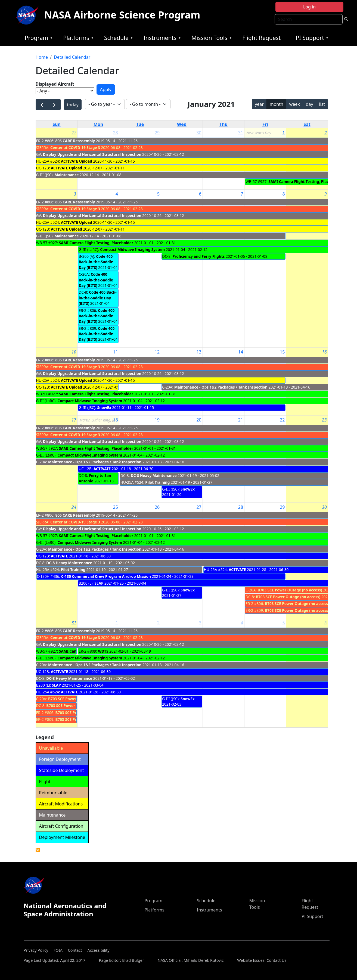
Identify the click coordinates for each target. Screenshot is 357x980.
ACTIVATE (102, 469)
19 (157, 420)
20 (199, 420)
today (73, 105)
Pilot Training (157, 482)
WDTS (103, 651)
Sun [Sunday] (57, 124)
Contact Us (276, 960)
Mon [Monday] (98, 124)
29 (157, 133)
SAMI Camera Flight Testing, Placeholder (305, 182)
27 (74, 133)
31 (241, 133)
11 (116, 352)
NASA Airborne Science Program (122, 15)
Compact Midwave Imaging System (132, 249)
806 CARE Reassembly (75, 141)
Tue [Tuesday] (140, 124)
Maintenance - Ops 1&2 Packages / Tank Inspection (221, 387)
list (322, 104)
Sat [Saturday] (307, 124)
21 (241, 420)
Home (42, 57)
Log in (309, 7)
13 (199, 352)
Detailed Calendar (72, 57)
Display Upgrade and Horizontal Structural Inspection (92, 154)
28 (116, 133)
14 (241, 352)
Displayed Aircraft (55, 84)
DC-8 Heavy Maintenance (154, 475)
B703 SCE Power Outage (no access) (290, 590)
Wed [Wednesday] (182, 124)
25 (116, 507)
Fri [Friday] (265, 124)
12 (157, 352)
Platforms (77, 39)
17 (74, 420)
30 (199, 133)
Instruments (161, 39)
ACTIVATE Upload (77, 161)
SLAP (99, 583)
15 (282, 352)
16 (324, 352)
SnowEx (104, 407)
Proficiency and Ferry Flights (198, 256)
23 (324, 420)
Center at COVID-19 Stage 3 (75, 148)
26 (157, 507)
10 (74, 352)
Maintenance (66, 175)
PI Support (311, 39)
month (277, 104)
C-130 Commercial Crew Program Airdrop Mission (106, 576)
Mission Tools (211, 39)
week (295, 104)
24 (74, 507)
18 (116, 420)
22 (282, 420)
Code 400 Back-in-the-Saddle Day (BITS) (96, 262)
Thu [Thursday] (223, 124)
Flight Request (261, 38)
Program (38, 39)
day (310, 104)
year (259, 104)
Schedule (117, 39)
